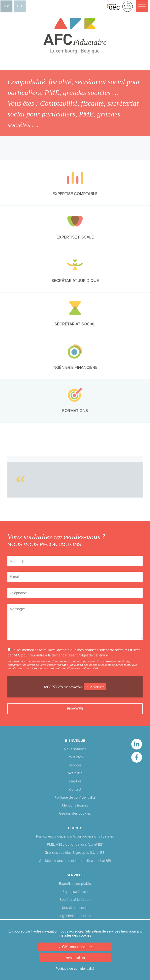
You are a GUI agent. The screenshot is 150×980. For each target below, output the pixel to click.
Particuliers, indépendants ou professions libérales (75, 836)
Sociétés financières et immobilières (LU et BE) (75, 861)
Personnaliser (75, 958)
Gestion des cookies (75, 813)
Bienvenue (75, 741)
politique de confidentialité (80, 668)
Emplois (75, 781)
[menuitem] (6, 6)
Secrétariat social (75, 908)
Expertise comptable (75, 884)
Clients (75, 828)
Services (75, 765)
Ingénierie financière (75, 916)
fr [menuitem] (7, 6)
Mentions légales (75, 805)
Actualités (75, 773)
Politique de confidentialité (75, 797)
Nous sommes (75, 749)
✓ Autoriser (95, 687)
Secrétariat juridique (75, 900)
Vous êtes (75, 757)
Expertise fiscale (75, 892)
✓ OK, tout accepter (75, 947)
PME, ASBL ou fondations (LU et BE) (75, 844)
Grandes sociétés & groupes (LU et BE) (75, 853)
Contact (75, 789)
